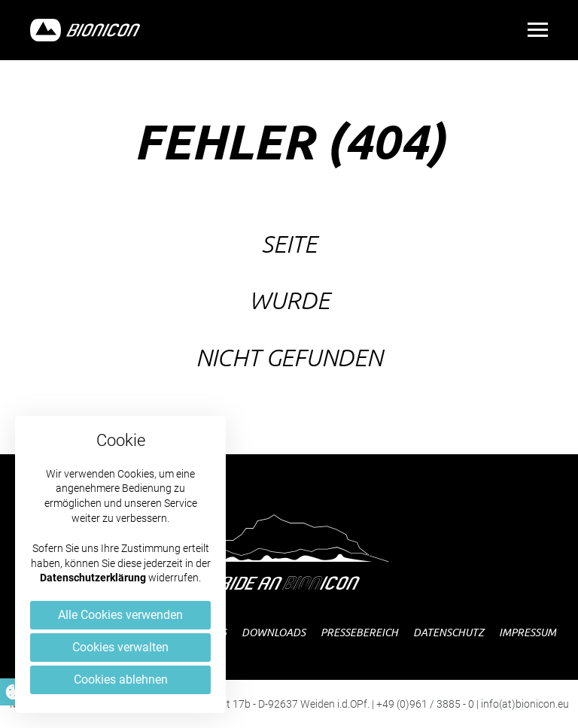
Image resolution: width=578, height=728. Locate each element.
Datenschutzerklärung (93, 578)
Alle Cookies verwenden (120, 615)
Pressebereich (359, 632)
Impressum (528, 632)
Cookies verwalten (120, 647)
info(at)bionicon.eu (525, 704)
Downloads (274, 632)
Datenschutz (449, 632)
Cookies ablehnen (121, 679)
